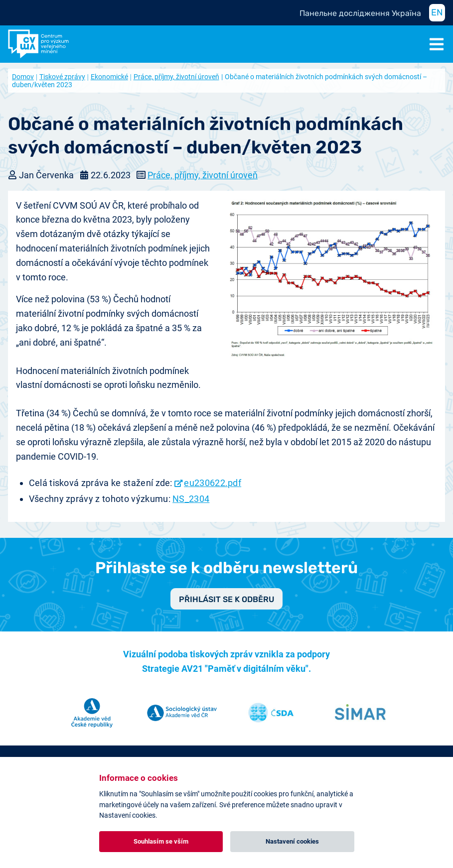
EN (437, 12)
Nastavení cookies (292, 841)
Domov (23, 77)
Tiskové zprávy (62, 77)
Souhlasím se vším (161, 841)
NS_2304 (191, 499)
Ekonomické (109, 77)
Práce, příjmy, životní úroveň (176, 77)
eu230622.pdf (213, 483)
